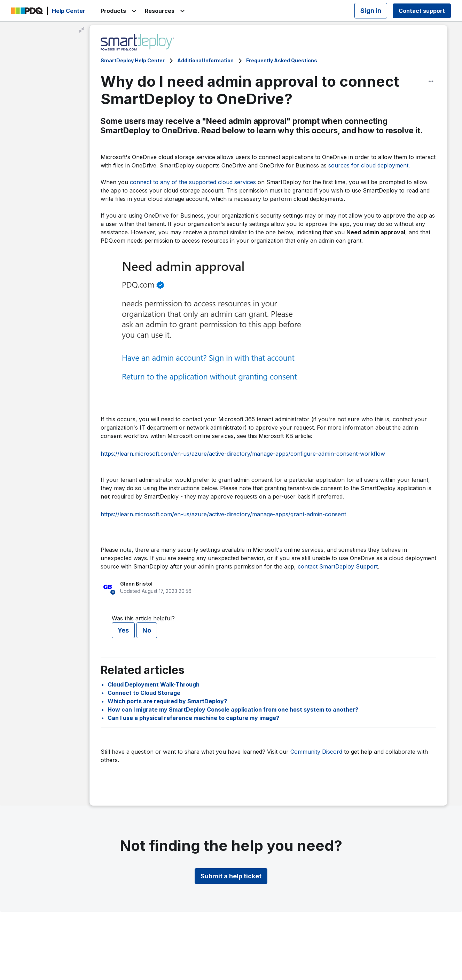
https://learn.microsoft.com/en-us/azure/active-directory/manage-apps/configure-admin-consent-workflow (243, 454)
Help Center (69, 11)
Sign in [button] (371, 11)
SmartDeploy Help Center (133, 60)
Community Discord (316, 752)
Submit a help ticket (231, 876)
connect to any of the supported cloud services (193, 182)
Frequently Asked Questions (282, 60)
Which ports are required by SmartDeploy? (167, 701)
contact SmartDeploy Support (338, 566)
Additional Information (205, 60)
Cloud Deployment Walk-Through (154, 684)
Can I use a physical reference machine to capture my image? (193, 718)
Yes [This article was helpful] (123, 630)
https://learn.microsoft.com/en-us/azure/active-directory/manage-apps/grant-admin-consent (223, 514)
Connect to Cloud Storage (144, 693)
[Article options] (431, 81)
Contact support (422, 11)
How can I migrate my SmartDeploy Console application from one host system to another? (233, 709)
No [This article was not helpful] (147, 630)
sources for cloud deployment (368, 165)
